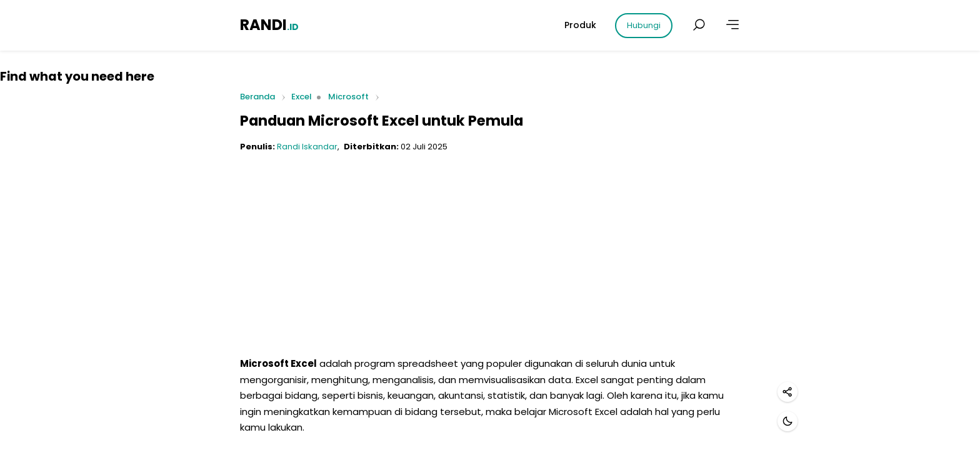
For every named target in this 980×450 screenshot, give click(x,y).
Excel (302, 97)
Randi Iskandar (307, 147)
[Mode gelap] (787, 421)
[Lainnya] (732, 25)
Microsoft (348, 97)
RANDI (269, 25)
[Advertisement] (490, 249)
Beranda (257, 97)
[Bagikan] (787, 392)
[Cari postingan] (699, 25)
